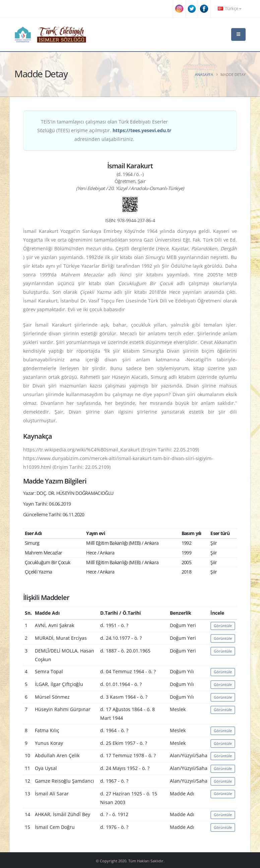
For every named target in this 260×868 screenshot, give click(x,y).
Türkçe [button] (230, 9)
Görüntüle (223, 626)
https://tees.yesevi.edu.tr (142, 130)
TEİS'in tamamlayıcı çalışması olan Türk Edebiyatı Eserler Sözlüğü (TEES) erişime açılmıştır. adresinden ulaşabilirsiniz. (104, 130)
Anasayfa (204, 74)
